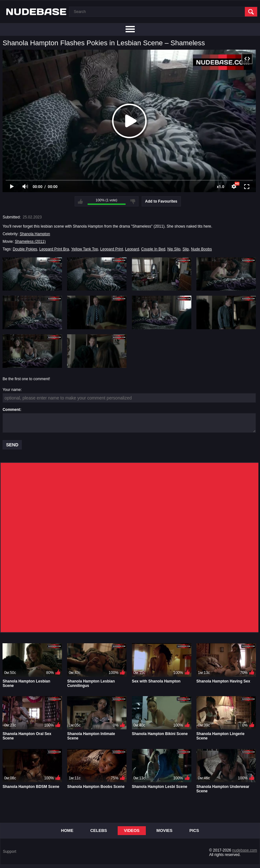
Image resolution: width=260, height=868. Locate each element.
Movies (165, 830)
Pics (194, 830)
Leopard (132, 249)
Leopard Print (112, 249)
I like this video (80, 201)
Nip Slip (174, 249)
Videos (132, 830)
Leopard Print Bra (54, 249)
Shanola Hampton (35, 234)
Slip (186, 249)
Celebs (99, 830)
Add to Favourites (161, 201)
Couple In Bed (153, 249)
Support (9, 852)
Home (67, 830)
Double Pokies (25, 249)
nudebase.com (245, 850)
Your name (12, 390)
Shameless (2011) (30, 242)
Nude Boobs (201, 249)
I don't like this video (133, 201)
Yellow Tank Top (85, 249)
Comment (11, 410)
